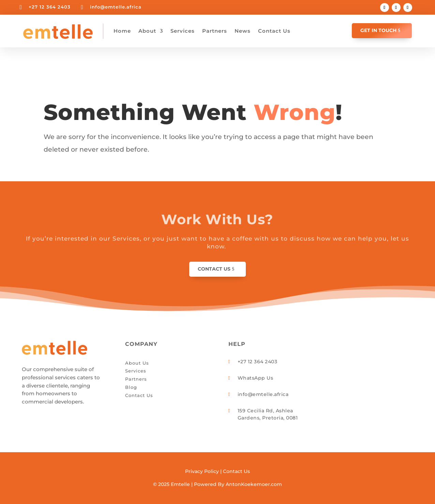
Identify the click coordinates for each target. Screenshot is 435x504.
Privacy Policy (202, 471)
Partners (215, 31)
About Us (137, 363)
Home (122, 31)
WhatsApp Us (256, 378)
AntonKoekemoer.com (254, 484)
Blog (131, 387)
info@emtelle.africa (116, 7)
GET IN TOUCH (378, 30)
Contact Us (274, 31)
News (243, 31)
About (147, 31)
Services (183, 31)
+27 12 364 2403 (50, 7)
